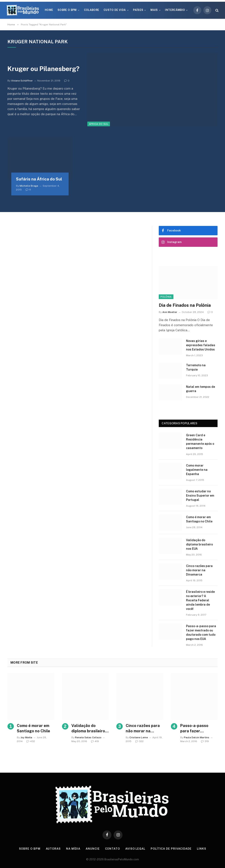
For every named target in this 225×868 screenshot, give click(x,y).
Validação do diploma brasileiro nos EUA (199, 544)
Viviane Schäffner (22, 81)
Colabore (92, 10)
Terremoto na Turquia (196, 367)
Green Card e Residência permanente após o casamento (200, 442)
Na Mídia (73, 849)
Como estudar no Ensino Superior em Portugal (200, 496)
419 (95, 741)
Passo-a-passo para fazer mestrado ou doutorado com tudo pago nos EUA (201, 632)
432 (31, 741)
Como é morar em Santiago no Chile (199, 519)
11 (28, 190)
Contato (112, 849)
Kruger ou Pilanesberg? (43, 69)
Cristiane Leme (139, 737)
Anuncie (93, 849)
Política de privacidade (171, 849)
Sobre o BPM (67, 10)
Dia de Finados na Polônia (185, 305)
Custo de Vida (115, 10)
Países (138, 10)
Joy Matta (26, 737)
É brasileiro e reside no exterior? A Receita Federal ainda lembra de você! (200, 600)
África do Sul (99, 124)
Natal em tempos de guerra (200, 389)
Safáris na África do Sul (39, 179)
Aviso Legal (135, 849)
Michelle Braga (29, 186)
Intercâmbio (175, 10)
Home (49, 10)
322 (139, 741)
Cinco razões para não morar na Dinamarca (199, 570)
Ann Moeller (170, 312)
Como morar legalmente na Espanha (197, 470)
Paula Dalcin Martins (197, 737)
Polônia (166, 297)
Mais (154, 10)
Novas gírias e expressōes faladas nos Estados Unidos (201, 345)
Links (202, 849)
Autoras (53, 849)
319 (205, 741)
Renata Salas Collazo (88, 737)
